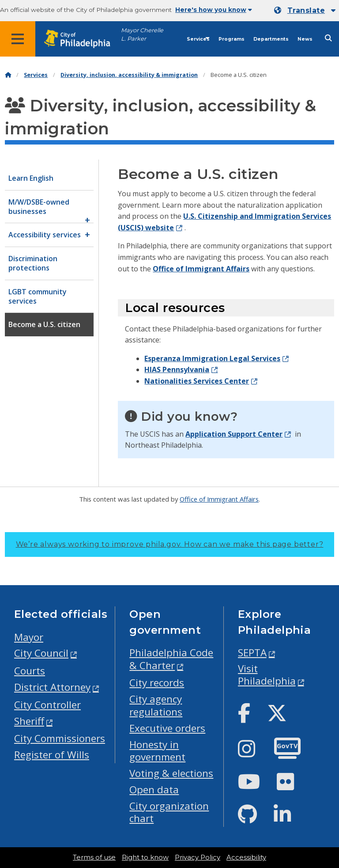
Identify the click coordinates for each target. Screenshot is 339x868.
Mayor (29, 637)
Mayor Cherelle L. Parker (142, 34)
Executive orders (167, 728)
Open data (154, 790)
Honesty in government (157, 751)
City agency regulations (156, 705)
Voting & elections (171, 773)
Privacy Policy (198, 857)
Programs (232, 39)
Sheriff (29, 721)
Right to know (145, 857)
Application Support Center (234, 434)
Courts (30, 671)
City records (157, 683)
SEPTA (252, 653)
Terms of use (94, 857)
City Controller (47, 705)
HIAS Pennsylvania (177, 369)
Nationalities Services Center (197, 381)
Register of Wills (52, 755)
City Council (41, 653)
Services (198, 39)
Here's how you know (214, 10)
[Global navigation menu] (18, 39)
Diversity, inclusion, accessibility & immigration (129, 75)
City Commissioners (60, 738)
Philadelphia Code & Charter (171, 659)
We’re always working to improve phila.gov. (170, 544)
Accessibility (246, 857)
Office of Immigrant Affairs (201, 269)
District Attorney (52, 687)
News (305, 39)
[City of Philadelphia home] (82, 39)
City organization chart (169, 812)
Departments (271, 39)
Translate (306, 10)
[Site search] (328, 38)
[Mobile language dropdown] (305, 11)
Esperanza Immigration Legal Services (212, 358)
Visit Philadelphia (267, 675)
